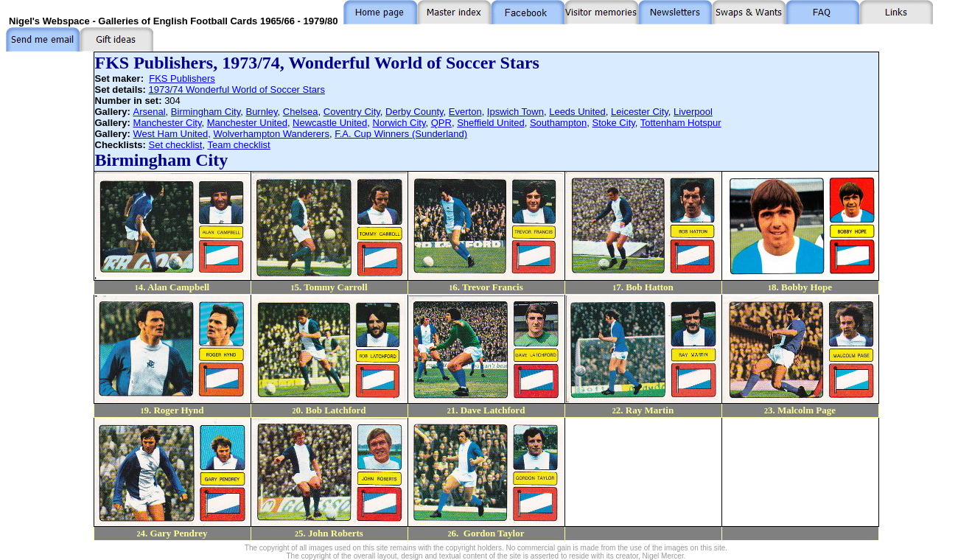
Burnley (261, 112)
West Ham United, (172, 134)
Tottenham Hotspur (681, 123)
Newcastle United (330, 123)
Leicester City (640, 112)
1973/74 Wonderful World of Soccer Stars (236, 90)
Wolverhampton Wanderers (271, 134)
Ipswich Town (515, 112)
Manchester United (247, 123)
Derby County (415, 112)
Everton (465, 112)
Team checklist (238, 145)
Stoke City (614, 123)
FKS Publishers (182, 78)
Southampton (558, 123)
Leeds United (577, 112)
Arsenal (150, 112)
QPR (441, 123)
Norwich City (399, 123)
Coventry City (352, 112)
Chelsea (301, 112)
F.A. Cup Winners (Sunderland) (401, 134)
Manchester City (168, 123)
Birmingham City (206, 112)
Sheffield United (491, 123)
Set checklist (175, 145)
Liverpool (693, 112)
